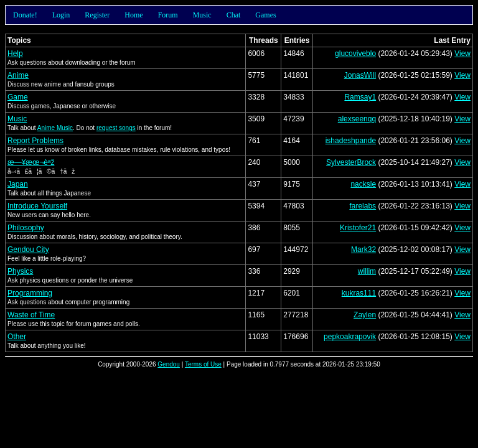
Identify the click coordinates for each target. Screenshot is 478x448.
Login (61, 15)
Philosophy (26, 228)
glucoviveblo (355, 54)
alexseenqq (357, 119)
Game (18, 97)
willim (367, 271)
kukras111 (359, 293)
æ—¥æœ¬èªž (31, 162)
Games (265, 15)
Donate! (25, 15)
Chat (234, 15)
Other (17, 337)
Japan (18, 184)
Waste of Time (31, 315)
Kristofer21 (358, 228)
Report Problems (35, 141)
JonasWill (360, 75)
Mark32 (363, 250)
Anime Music (55, 128)
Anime (18, 75)
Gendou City (28, 250)
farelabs (363, 206)
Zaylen (365, 315)
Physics (20, 271)
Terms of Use (203, 364)
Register (97, 15)
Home (134, 15)
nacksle (363, 184)
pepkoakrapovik (350, 337)
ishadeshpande (351, 141)
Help (15, 54)
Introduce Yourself (37, 206)
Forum (168, 15)
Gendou (169, 364)
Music (202, 15)
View (462, 54)
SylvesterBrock (351, 162)
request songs (116, 128)
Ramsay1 (360, 97)
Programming (30, 293)
